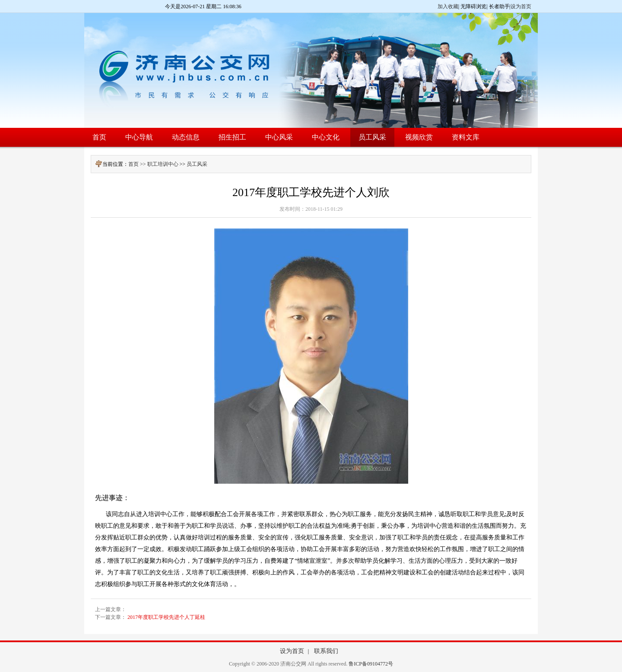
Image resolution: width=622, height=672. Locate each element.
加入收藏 (448, 6)
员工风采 (197, 164)
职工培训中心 (163, 164)
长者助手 (499, 6)
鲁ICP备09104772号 (371, 664)
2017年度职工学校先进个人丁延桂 (166, 617)
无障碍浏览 (473, 6)
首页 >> (138, 164)
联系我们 (326, 651)
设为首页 (521, 6)
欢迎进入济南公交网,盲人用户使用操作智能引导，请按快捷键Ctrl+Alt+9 (0, 0)
